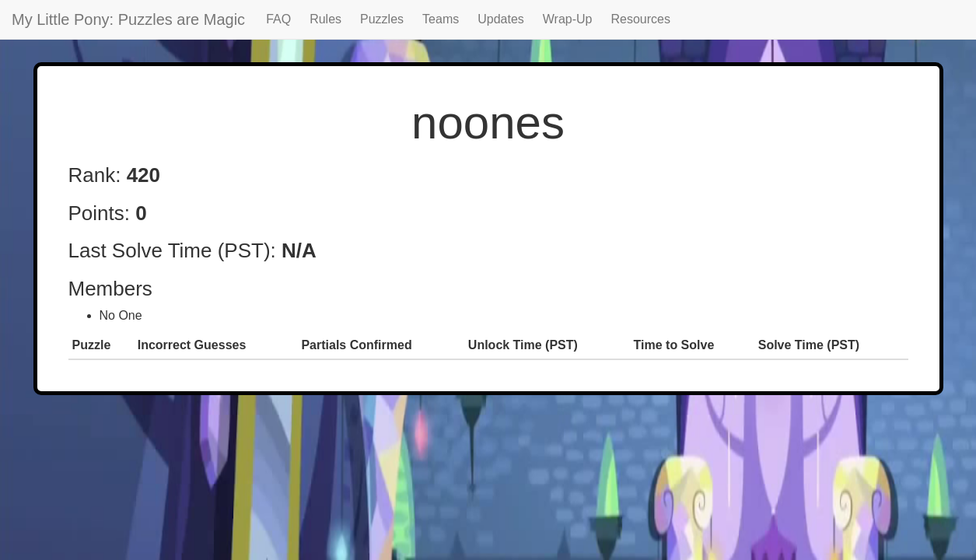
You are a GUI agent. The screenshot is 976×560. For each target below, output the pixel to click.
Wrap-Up (568, 19)
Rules (325, 19)
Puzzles (382, 19)
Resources (641, 19)
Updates (501, 19)
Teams (441, 19)
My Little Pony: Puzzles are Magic (128, 19)
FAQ (278, 19)
